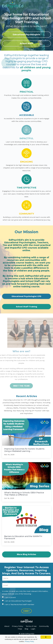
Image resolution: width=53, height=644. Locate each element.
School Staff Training (26, 307)
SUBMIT (26, 611)
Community (44, 626)
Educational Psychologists (26, 35)
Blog (26, 629)
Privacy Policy (18, 626)
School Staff (26, 43)
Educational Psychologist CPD (26, 296)
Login (33, 629)
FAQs (20, 629)
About (7, 626)
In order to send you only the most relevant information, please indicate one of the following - (25, 593)
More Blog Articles (27, 554)
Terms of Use (31, 626)
